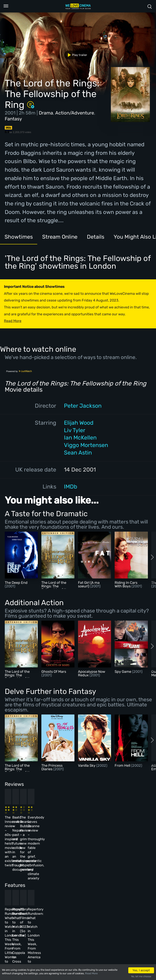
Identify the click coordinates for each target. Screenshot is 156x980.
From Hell (123, 765)
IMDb (71, 487)
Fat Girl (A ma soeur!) (89, 584)
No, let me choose (141, 976)
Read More (91, 973)
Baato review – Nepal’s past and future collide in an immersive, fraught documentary (54, 822)
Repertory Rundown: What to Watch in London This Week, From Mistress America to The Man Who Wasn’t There (122, 889)
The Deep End (16, 583)
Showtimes (19, 237)
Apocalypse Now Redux (92, 673)
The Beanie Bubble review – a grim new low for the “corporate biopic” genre (88, 822)
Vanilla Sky (87, 765)
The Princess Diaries (52, 767)
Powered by (19, 371)
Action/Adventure (75, 113)
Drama (46, 113)
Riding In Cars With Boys (126, 584)
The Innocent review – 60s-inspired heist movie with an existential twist (17, 822)
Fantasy (13, 119)
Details (99, 237)
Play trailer (76, 55)
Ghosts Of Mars (54, 672)
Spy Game (123, 672)
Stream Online (62, 237)
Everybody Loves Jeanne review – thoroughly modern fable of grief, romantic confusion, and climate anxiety (123, 827)
